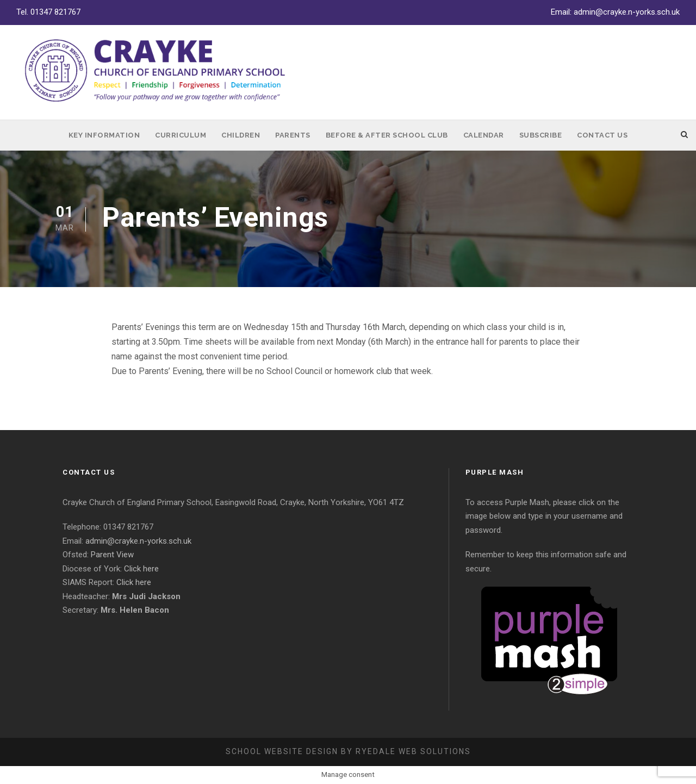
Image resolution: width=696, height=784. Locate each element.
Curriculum (181, 135)
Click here (141, 569)
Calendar (484, 135)
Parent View (112, 555)
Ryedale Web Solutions (413, 751)
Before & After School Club (387, 135)
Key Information (104, 135)
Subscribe (541, 135)
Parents (293, 135)
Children (241, 135)
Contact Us (602, 135)
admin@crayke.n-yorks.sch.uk (627, 12)
